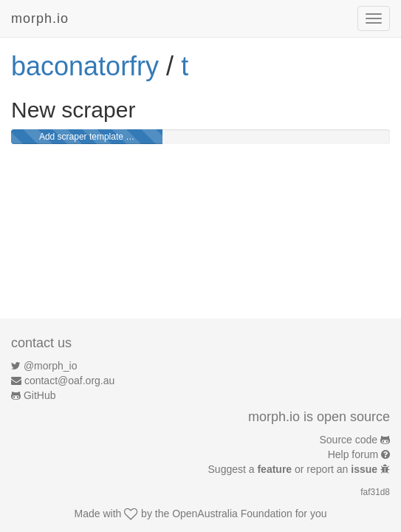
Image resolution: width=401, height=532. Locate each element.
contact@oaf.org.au (69, 381)
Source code (349, 440)
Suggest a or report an (294, 469)
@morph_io (51, 366)
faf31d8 (375, 492)
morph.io (40, 18)
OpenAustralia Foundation (232, 514)
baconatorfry (85, 66)
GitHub (40, 395)
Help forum (353, 454)
